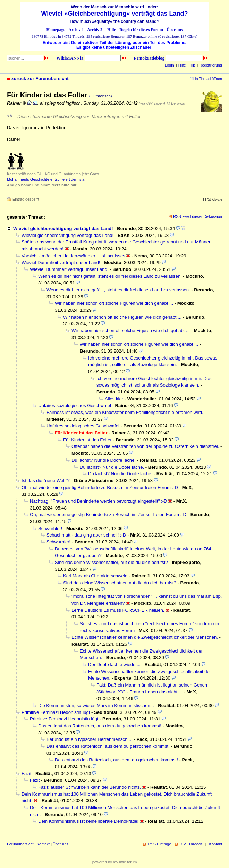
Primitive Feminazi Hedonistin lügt (56, 712)
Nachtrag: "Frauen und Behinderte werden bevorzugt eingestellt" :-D (99, 501)
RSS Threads (191, 844)
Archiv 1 (76, 30)
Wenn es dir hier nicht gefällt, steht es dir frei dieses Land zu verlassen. (110, 276)
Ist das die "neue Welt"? (46, 481)
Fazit (26, 774)
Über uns (175, 30)
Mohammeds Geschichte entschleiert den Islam (47, 179)
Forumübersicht (20, 844)
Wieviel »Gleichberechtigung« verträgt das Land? (115, 14)
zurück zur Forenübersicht (40, 78)
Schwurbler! (50, 528)
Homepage (56, 30)
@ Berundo (176, 103)
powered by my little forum (115, 862)
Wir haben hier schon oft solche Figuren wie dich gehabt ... (114, 303)
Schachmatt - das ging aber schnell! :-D (86, 535)
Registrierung (211, 65)
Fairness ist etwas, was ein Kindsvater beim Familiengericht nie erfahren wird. (125, 412)
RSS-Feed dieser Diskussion (198, 216)
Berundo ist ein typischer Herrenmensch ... (90, 739)
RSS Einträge (159, 844)
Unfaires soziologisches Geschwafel (75, 405)
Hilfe (112, 30)
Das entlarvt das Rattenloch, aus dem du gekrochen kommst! (100, 726)
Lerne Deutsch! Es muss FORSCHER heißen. (118, 610)
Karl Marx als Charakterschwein (95, 576)
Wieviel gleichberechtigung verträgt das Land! (63, 228)
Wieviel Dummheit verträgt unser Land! (61, 262)
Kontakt (43, 844)
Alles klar (114, 399)
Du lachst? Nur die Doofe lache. (104, 460)
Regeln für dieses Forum (141, 30)
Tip (193, 65)
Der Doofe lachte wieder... (114, 665)
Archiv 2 (95, 30)
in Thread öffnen (209, 79)
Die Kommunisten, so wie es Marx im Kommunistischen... (96, 705)
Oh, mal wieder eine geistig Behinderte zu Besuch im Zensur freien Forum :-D (100, 488)
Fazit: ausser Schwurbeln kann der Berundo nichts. (90, 787)
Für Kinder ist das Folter (87, 440)
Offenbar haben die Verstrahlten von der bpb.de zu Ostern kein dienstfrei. (145, 446)
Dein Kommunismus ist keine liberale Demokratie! (88, 821)
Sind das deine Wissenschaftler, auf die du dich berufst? (111, 562)
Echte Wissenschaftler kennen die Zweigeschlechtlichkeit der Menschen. (145, 637)
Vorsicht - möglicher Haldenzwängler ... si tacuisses (73, 256)
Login (169, 65)
